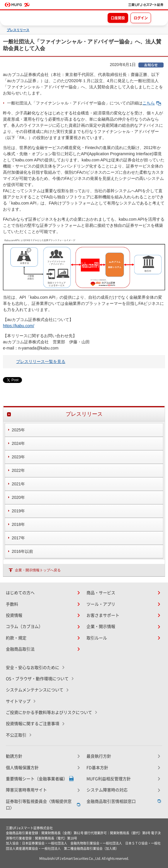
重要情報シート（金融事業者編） (37, 779)
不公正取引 (16, 735)
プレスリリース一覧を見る (41, 362)
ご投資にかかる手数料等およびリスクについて (49, 712)
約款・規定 (16, 638)
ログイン (141, 18)
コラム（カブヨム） (24, 626)
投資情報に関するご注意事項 (33, 724)
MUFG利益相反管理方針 (109, 779)
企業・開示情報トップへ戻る (38, 570)
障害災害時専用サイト (26, 790)
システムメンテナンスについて (35, 690)
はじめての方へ (20, 593)
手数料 (12, 604)
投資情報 (14, 615)
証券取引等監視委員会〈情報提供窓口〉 (39, 805)
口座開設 (118, 18)
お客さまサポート (103, 615)
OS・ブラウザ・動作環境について (37, 679)
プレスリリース (18, 30)
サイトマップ (18, 701)
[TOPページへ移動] (146, 5)
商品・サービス (101, 593)
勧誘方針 (14, 756)
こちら (152, 103)
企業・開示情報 (101, 626)
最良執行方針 (99, 756)
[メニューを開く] (158, 18)
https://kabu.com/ (19, 326)
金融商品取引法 (20, 649)
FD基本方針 (97, 768)
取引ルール (97, 638)
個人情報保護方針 (22, 768)
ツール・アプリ (101, 604)
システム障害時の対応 (107, 790)
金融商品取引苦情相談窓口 (111, 801)
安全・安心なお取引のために (33, 668)
